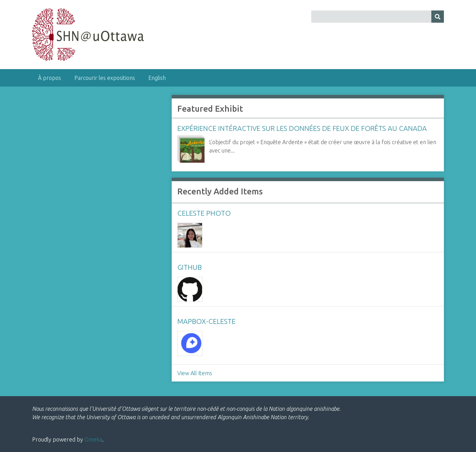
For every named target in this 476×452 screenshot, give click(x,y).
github (189, 267)
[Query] (378, 17)
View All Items (195, 373)
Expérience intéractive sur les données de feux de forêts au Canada (302, 128)
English (157, 78)
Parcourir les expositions (105, 78)
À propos (50, 78)
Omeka (93, 439)
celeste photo (204, 213)
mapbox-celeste (206, 321)
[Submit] (438, 17)
